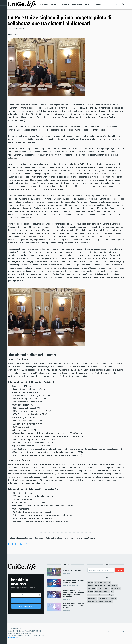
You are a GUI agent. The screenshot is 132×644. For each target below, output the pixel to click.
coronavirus (93, 603)
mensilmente (94, 596)
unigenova (100, 582)
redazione (87, 633)
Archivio (89, 4)
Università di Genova (96, 586)
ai (115, 593)
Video (99, 4)
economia (111, 603)
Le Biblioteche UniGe (19, 544)
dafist (91, 593)
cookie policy (96, 633)
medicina (115, 600)
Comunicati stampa (19, 28)
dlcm (103, 603)
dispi (109, 589)
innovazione (105, 600)
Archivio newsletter (26, 607)
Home (9, 28)
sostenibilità (118, 589)
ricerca (102, 589)
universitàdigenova (113, 586)
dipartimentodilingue (109, 596)
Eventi (65, 4)
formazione (93, 600)
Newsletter (77, 4)
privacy (103, 633)
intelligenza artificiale (104, 593)
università (93, 589)
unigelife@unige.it (13, 638)
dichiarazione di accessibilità (116, 633)
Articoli (55, 4)
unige (91, 582)
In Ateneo (44, 4)
